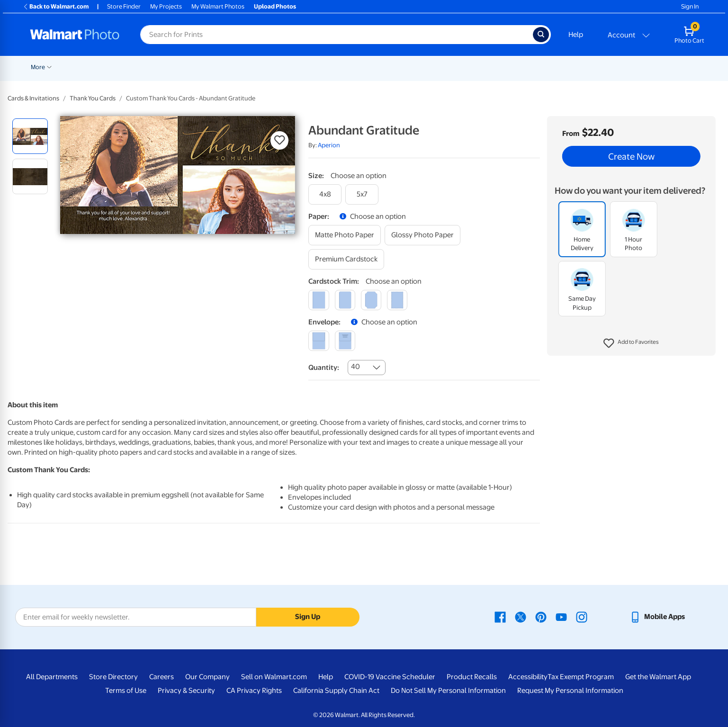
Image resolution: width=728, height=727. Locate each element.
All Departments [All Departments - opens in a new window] (52, 677)
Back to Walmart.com (56, 6)
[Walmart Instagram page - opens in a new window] (582, 617)
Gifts (478, 67)
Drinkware (552, 67)
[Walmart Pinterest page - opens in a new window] (541, 617)
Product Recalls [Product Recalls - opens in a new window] (472, 677)
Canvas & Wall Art (342, 67)
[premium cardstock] (346, 259)
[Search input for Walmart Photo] (337, 35)
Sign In (690, 6)
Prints (190, 67)
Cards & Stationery (239, 67)
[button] (631, 343)
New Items (79, 67)
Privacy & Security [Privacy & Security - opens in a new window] (186, 691)
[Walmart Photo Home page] (75, 35)
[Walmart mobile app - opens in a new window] (657, 617)
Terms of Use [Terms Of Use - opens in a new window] (126, 691)
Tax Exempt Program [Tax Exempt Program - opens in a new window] (581, 677)
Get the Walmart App (658, 677)
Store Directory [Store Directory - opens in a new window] (113, 677)
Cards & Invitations (33, 98)
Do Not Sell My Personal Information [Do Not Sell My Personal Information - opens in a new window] (448, 691)
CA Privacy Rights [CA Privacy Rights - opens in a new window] (254, 691)
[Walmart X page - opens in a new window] (521, 617)
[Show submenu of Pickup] (170, 66)
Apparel (511, 67)
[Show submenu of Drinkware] (570, 66)
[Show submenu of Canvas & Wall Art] (369, 66)
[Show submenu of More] (644, 66)
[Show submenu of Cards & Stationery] (269, 66)
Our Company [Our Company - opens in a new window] (207, 677)
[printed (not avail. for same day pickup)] (345, 341)
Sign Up (308, 617)
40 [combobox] (355, 367)
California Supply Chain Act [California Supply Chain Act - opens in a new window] (336, 691)
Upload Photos (275, 6)
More (633, 67)
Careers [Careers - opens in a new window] (162, 677)
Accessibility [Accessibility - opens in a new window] (528, 677)
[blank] (319, 341)
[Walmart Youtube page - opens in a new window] (561, 617)
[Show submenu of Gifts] (488, 66)
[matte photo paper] (345, 235)
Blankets (392, 67)
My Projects (166, 6)
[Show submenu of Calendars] (614, 66)
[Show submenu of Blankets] (408, 66)
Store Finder (124, 6)
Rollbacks (41, 67)
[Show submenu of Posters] (306, 66)
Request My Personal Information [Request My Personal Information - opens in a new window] (570, 691)
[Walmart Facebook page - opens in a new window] (500, 617)
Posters (292, 67)
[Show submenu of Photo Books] (459, 66)
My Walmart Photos (218, 6)
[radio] (30, 136)
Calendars (596, 67)
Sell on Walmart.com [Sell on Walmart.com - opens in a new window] (274, 677)
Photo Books (438, 67)
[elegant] (371, 300)
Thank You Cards (93, 98)
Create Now (631, 156)
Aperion (329, 145)
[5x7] (362, 194)
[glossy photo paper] (422, 235)
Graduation (120, 67)
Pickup (156, 67)
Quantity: (324, 368)
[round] (345, 300)
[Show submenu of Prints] (202, 66)
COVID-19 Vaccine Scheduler (390, 677)
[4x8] (325, 194)
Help (576, 35)
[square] (319, 300)
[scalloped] (397, 300)
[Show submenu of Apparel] (526, 66)
